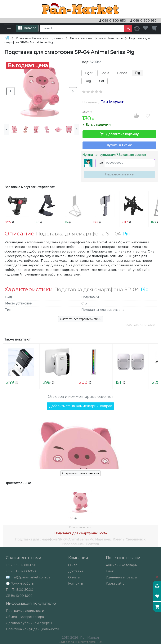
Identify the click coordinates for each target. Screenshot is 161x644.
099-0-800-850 (113, 21)
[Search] (82, 28)
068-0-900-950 (143, 21)
